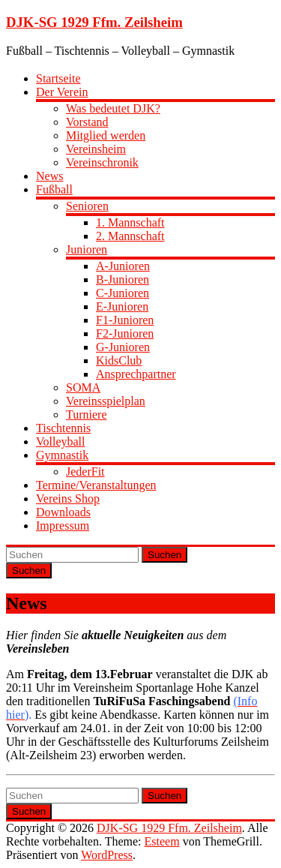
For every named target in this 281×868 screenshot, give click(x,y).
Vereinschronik (102, 162)
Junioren (87, 249)
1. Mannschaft (130, 222)
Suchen (164, 555)
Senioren (87, 206)
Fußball (54, 189)
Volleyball (60, 442)
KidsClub (119, 360)
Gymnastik (62, 455)
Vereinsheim (96, 149)
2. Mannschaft (130, 236)
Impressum (63, 526)
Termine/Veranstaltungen (96, 485)
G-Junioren (123, 347)
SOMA (83, 387)
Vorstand (87, 122)
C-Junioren (123, 293)
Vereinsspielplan (106, 401)
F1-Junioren (125, 320)
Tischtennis (63, 428)
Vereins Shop (68, 499)
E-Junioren (122, 306)
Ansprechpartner (136, 374)
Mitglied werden (106, 135)
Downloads (63, 512)
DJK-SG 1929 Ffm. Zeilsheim (94, 22)
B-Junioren (123, 279)
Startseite (58, 78)
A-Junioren (123, 266)
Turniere (87, 414)
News (49, 176)
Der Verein (62, 92)
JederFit (85, 472)
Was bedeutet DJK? (113, 108)
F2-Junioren (125, 333)
